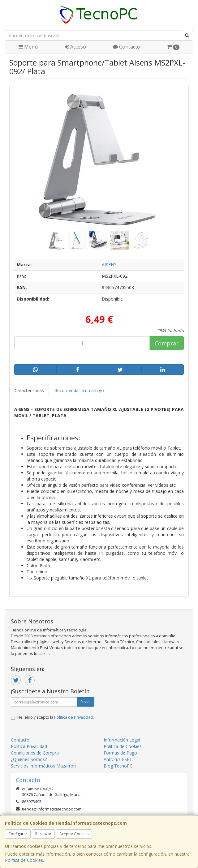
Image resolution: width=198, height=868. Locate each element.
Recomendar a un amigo (79, 390)
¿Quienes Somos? (29, 759)
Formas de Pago (120, 753)
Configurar (18, 834)
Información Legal (122, 740)
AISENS (109, 265)
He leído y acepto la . (56, 717)
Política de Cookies (24, 860)
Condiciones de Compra (35, 753)
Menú (28, 47)
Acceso (75, 47)
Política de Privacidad (73, 717)
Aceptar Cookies (74, 834)
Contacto (127, 47)
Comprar (167, 343)
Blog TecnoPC (118, 766)
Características (29, 390)
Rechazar (43, 834)
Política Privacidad (29, 746)
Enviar (86, 702)
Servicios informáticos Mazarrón (43, 766)
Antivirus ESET (118, 759)
